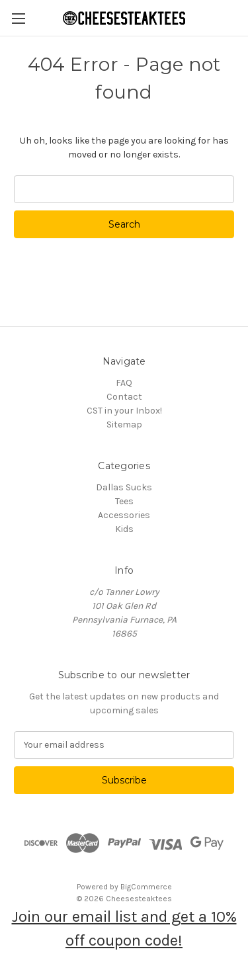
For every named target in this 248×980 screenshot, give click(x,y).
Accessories (124, 515)
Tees (124, 501)
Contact (124, 397)
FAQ (124, 383)
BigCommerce (146, 887)
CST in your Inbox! (124, 411)
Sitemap (124, 424)
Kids (124, 529)
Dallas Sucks (124, 487)
